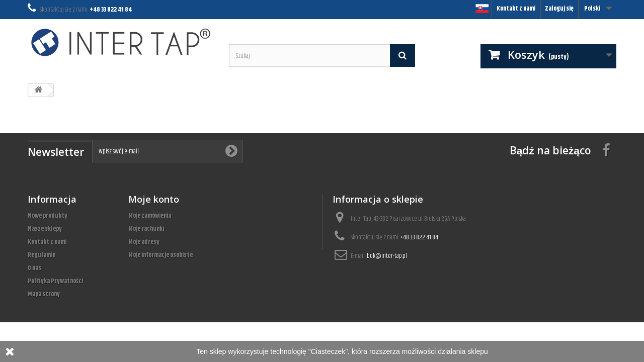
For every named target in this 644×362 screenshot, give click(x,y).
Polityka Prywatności (55, 281)
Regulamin (42, 255)
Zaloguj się (559, 9)
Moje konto (154, 199)
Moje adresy (144, 242)
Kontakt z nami (516, 9)
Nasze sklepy (45, 229)
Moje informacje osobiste (160, 255)
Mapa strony (44, 294)
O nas (34, 268)
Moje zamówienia (150, 216)
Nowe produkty (48, 216)
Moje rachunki (146, 229)
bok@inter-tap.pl (387, 256)
